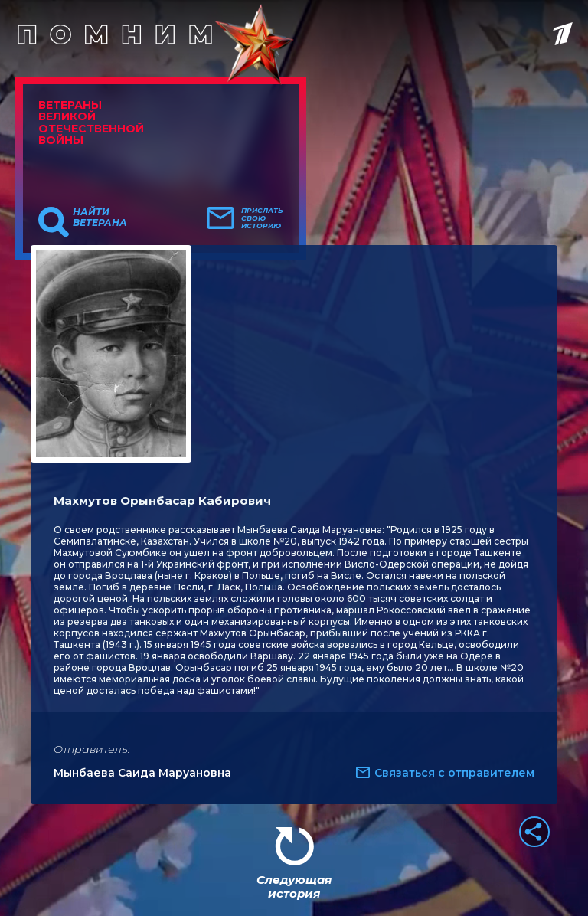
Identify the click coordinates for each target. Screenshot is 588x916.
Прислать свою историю (262, 218)
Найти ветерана (100, 218)
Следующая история (294, 887)
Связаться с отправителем (454, 773)
